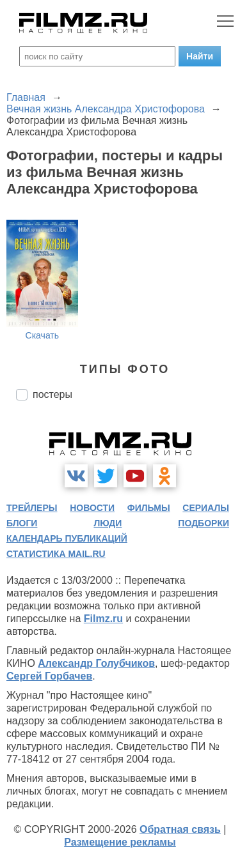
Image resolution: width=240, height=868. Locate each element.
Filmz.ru (103, 619)
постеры (52, 394)
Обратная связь (180, 829)
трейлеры (32, 508)
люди (108, 523)
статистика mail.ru (56, 554)
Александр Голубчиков (96, 663)
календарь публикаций (67, 538)
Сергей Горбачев (49, 676)
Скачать (43, 335)
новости (92, 508)
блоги (22, 523)
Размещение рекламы (120, 842)
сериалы (206, 508)
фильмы (149, 508)
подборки (204, 523)
